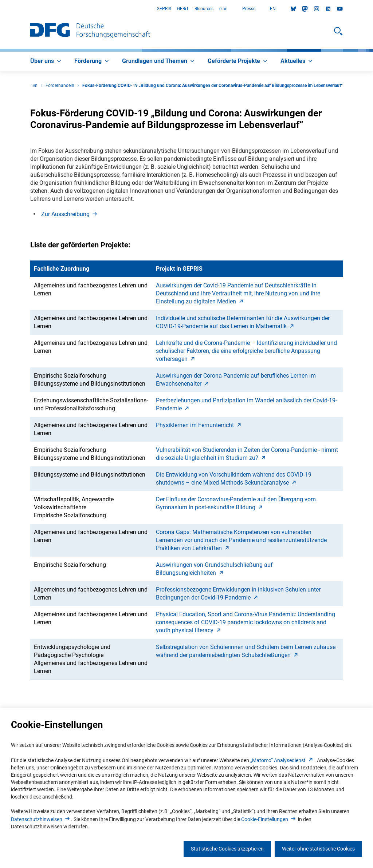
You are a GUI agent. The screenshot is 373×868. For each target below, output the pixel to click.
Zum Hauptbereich (0, 9)
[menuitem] (46, 61)
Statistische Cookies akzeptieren (227, 849)
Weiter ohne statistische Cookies (318, 849)
